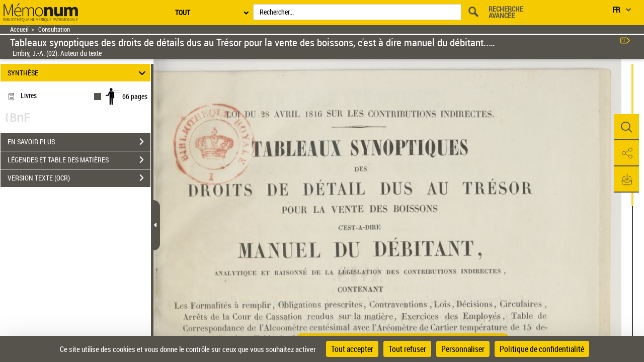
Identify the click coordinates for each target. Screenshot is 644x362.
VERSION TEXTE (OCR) (79, 178)
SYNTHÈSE (78, 73)
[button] (626, 127)
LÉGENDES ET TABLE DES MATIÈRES (79, 160)
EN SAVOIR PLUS (79, 142)
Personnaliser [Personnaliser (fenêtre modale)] (463, 349)
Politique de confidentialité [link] (542, 349)
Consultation (54, 29)
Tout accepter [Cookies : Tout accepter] (352, 349)
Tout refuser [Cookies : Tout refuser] (407, 349)
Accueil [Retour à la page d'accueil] (19, 29)
